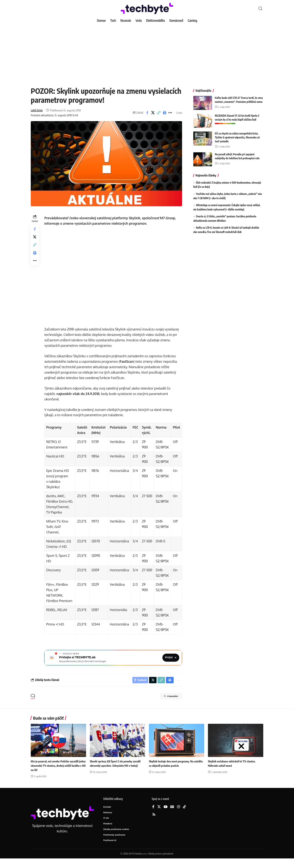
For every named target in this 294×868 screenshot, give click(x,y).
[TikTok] (184, 815)
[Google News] (172, 815)
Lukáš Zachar (38, 110)
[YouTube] (166, 815)
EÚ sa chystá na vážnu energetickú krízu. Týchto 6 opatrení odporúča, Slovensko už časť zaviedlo (237, 135)
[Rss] (154, 823)
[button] (260, 8)
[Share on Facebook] (147, 113)
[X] (159, 815)
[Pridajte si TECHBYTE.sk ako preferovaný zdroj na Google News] (114, 664)
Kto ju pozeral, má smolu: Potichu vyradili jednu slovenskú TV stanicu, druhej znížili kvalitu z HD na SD (56, 773)
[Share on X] (153, 113)
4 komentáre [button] (167, 705)
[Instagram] (178, 815)
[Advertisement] (147, 53)
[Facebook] (153, 815)
